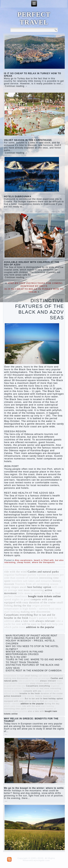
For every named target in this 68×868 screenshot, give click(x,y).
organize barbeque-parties (20, 575)
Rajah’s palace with (41, 618)
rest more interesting (31, 590)
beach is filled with (44, 560)
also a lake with (25, 621)
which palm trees (15, 627)
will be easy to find (34, 624)
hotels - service (39, 609)
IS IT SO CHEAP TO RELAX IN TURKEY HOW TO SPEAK (34, 290)
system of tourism (27, 578)
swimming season (48, 584)
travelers (17, 581)
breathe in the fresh (16, 618)
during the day (23, 605)
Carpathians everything (18, 615)
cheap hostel (24, 562)
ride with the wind (16, 572)
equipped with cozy (16, 602)
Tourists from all (25, 584)
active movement (13, 696)
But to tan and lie (45, 615)
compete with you (42, 599)
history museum (43, 696)
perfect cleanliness (16, 596)
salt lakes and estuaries (37, 581)
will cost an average (40, 678)
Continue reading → (16, 86)
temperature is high (16, 609)
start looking (12, 612)
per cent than (51, 701)
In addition (48, 691)
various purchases (48, 575)
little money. (25, 593)
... (6, 209)
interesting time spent (15, 709)
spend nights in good (17, 599)
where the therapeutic (43, 562)
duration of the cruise (42, 602)
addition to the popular (40, 627)
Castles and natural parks (43, 572)
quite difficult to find (47, 593)
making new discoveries (36, 612)
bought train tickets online (44, 596)
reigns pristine (41, 605)
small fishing (31, 676)
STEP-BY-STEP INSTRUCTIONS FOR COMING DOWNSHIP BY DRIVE (35, 285)
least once (55, 609)
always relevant (45, 621)
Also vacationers (24, 560)
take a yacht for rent (29, 681)
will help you (55, 624)
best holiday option (39, 587)
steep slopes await (15, 587)
